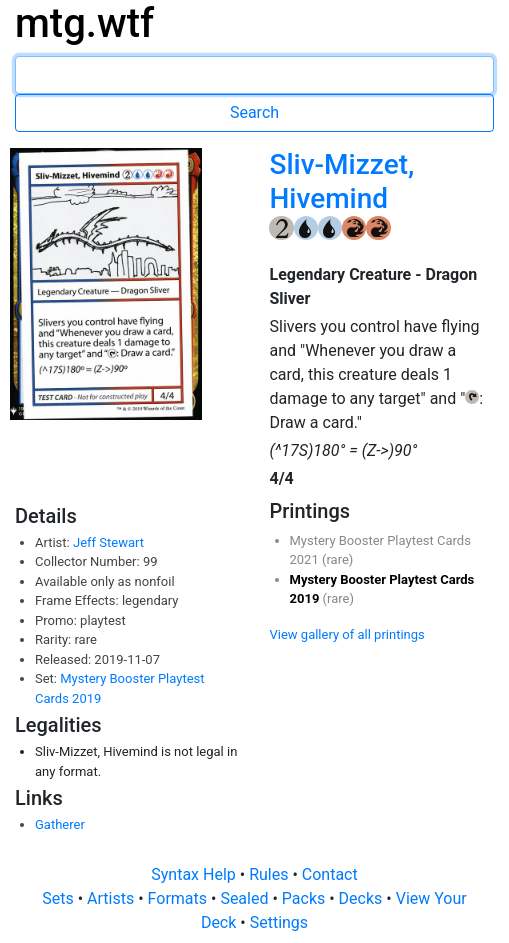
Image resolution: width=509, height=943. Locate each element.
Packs (305, 898)
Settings (279, 922)
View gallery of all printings (347, 634)
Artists (112, 898)
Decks (363, 898)
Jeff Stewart (108, 542)
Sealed (246, 898)
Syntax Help (195, 874)
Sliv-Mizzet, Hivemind (341, 181)
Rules (270, 874)
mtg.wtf (84, 23)
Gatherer (60, 824)
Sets (59, 898)
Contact (330, 874)
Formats (179, 898)
